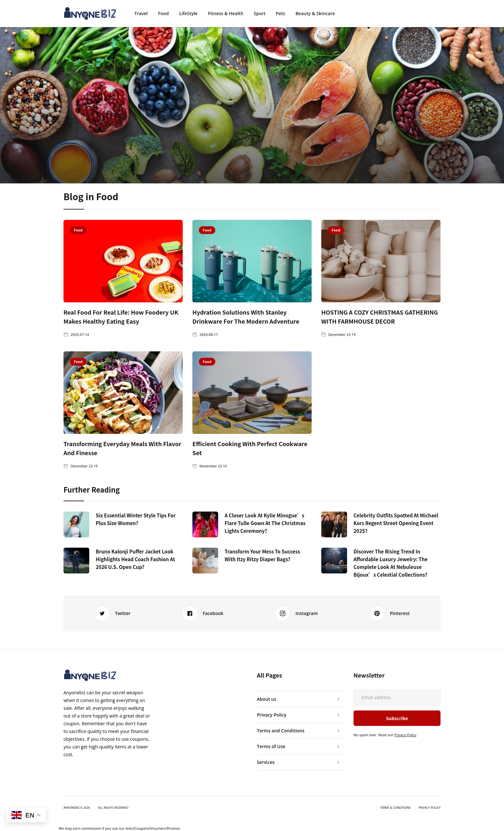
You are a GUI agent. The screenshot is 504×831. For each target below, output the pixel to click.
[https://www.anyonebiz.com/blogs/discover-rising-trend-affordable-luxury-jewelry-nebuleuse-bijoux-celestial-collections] (334, 561)
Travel (141, 13)
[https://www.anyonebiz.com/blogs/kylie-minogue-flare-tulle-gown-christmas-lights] (205, 524)
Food (164, 13)
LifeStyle (188, 13)
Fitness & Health (226, 13)
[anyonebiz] (90, 14)
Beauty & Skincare (315, 13)
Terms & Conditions (395, 808)
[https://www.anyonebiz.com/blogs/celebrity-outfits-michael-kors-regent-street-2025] (334, 524)
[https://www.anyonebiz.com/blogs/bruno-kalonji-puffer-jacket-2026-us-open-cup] (76, 561)
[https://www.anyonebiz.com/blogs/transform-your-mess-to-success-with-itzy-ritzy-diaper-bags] (205, 561)
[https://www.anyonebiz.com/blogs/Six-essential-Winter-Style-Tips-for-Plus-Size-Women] (76, 524)
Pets (281, 13)
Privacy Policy (405, 735)
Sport (260, 13)
